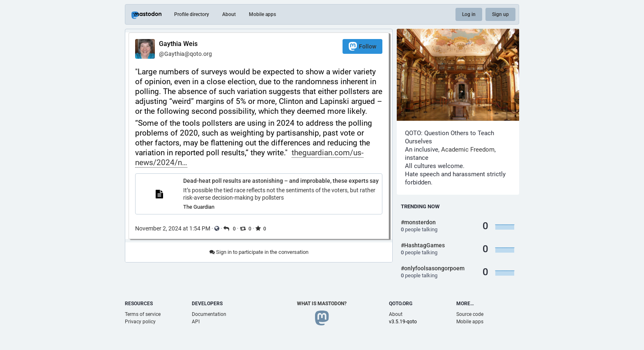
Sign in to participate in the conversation (259, 252)
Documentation (209, 314)
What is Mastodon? (322, 304)
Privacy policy (140, 322)
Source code (470, 314)
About (229, 14)
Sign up (500, 14)
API (196, 322)
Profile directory (192, 14)
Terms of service (143, 314)
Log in (469, 14)
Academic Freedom (468, 150)
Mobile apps (262, 14)
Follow (362, 46)
